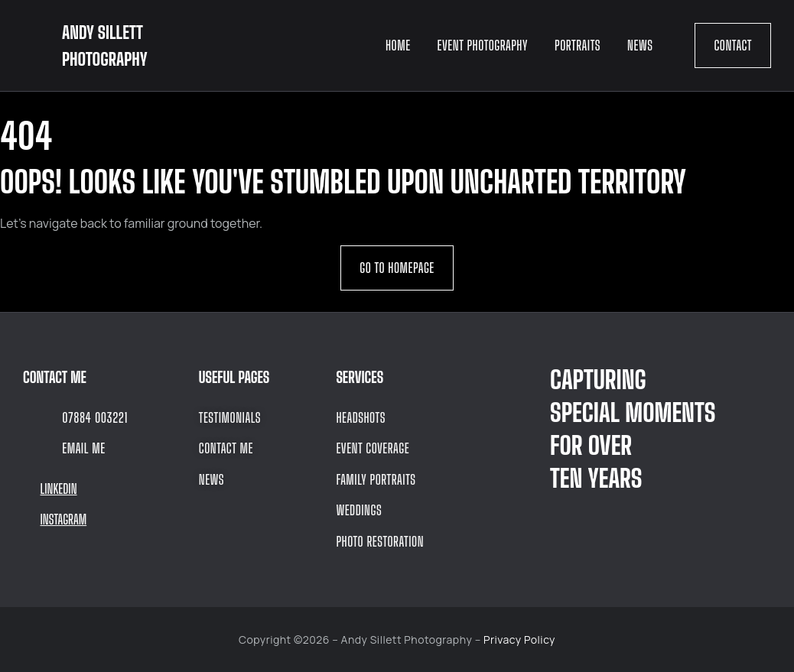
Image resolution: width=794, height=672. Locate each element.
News (640, 45)
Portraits (578, 45)
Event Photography (483, 45)
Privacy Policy (519, 640)
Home (398, 45)
